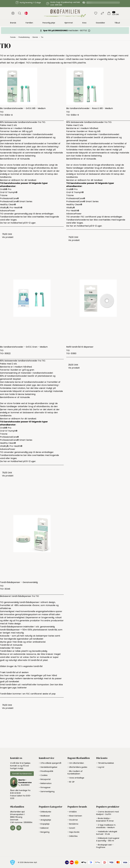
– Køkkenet (44, 828)
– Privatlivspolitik (46, 771)
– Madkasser (44, 816)
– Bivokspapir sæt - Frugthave (105, 846)
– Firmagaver (45, 787)
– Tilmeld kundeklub (105, 763)
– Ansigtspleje (45, 820)
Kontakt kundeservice (22, 774)
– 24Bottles (73, 836)
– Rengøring (44, 832)
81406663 (25, 785)
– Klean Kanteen (75, 816)
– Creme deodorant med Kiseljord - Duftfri (107, 813)
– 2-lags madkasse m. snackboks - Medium (106, 826)
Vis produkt (8, 237)
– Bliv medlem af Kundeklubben (75, 772)
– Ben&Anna (73, 824)
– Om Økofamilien (76, 763)
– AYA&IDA (72, 812)
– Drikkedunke (45, 812)
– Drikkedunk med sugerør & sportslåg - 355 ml (108, 839)
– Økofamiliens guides (77, 767)
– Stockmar (73, 820)
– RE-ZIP (71, 782)
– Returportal (45, 779)
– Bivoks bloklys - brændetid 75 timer (105, 820)
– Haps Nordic (74, 832)
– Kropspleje (44, 824)
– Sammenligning (47, 792)
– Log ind (100, 767)
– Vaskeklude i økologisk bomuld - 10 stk (107, 833)
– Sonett (71, 828)
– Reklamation (45, 783)
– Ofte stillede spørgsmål (50, 763)
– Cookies (43, 775)
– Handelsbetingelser (48, 767)
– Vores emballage (76, 778)
